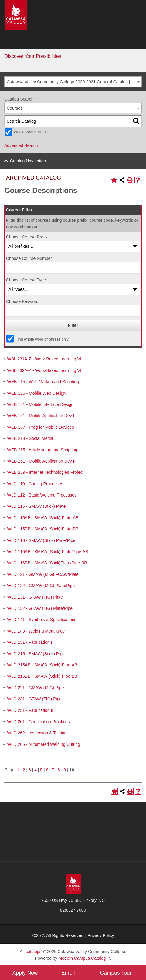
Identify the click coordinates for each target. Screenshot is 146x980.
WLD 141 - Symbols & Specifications (42, 620)
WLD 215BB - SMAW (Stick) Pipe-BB (42, 676)
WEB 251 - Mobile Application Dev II (41, 461)
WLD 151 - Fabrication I (29, 642)
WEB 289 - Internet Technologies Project (45, 472)
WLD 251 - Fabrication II (30, 710)
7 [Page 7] (53, 770)
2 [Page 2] (24, 770)
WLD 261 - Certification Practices (38, 722)
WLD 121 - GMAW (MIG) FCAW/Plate (43, 574)
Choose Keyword (22, 301)
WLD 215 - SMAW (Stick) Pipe (36, 654)
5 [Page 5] (41, 770)
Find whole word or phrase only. (42, 339)
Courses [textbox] (15, 108)
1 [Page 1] (18, 770)
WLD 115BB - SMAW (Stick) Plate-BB (43, 529)
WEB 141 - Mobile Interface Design (40, 404)
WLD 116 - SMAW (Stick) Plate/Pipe (41, 540)
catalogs (33, 952)
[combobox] (73, 82)
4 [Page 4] (36, 770)
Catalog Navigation (28, 161)
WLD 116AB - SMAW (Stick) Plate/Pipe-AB (48, 552)
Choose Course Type (26, 280)
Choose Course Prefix (27, 237)
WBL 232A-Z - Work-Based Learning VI (44, 370)
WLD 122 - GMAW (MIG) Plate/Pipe (41, 586)
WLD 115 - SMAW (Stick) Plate (36, 506)
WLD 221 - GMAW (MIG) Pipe (35, 688)
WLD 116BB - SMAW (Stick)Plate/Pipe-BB (47, 563)
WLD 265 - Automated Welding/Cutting (43, 744)
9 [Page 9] (65, 770)
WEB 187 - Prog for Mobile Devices (40, 427)
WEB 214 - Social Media (30, 438)
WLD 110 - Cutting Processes (35, 484)
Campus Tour (116, 973)
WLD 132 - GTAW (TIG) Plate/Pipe (40, 608)
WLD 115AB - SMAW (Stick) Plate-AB (43, 518)
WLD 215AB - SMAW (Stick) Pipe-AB (42, 665)
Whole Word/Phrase (31, 132)
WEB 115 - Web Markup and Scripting (43, 382)
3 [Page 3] (30, 770)
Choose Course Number (29, 258)
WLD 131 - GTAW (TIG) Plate (35, 597)
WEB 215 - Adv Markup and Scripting (42, 450)
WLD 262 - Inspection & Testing (37, 733)
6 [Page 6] (47, 770)
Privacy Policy (101, 935)
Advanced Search (21, 145)
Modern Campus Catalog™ (84, 958)
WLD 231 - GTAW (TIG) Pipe (34, 699)
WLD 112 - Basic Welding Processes (42, 495)
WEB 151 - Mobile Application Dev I (41, 416)
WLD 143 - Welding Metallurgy (36, 631)
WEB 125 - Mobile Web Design (36, 393)
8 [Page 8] (59, 770)
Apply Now (25, 973)
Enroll (68, 973)
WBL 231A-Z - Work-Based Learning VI (44, 359)
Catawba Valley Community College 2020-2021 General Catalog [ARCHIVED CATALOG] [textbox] (74, 82)
